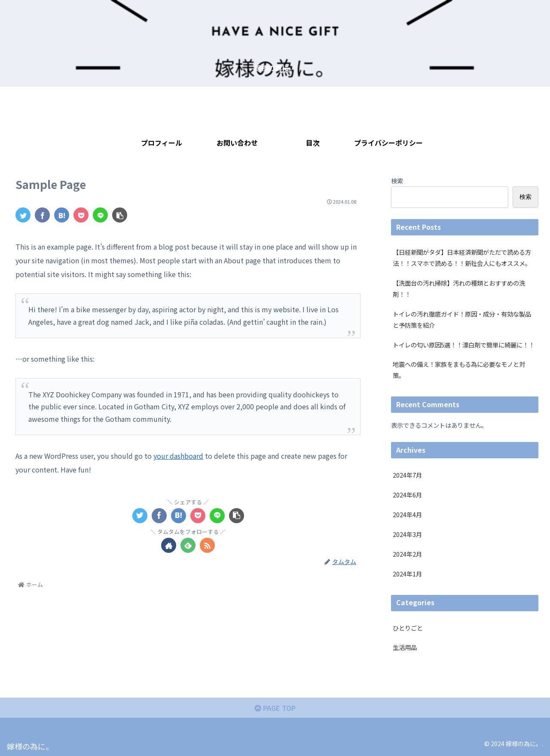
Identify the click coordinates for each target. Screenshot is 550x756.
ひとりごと (408, 628)
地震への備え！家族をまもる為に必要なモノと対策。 (459, 370)
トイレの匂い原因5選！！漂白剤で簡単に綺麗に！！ (464, 345)
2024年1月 (407, 574)
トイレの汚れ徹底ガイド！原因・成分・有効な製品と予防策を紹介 (462, 319)
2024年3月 (407, 534)
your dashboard (178, 456)
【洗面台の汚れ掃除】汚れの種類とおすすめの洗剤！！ (459, 288)
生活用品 (405, 647)
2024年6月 (407, 495)
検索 (397, 181)
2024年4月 (407, 514)
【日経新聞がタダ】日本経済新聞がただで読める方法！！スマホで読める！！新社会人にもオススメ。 (462, 258)
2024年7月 (407, 475)
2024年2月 (407, 554)
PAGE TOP (275, 708)
